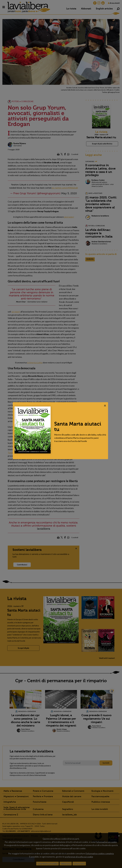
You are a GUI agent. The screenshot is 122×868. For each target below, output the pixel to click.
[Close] (106, 406)
